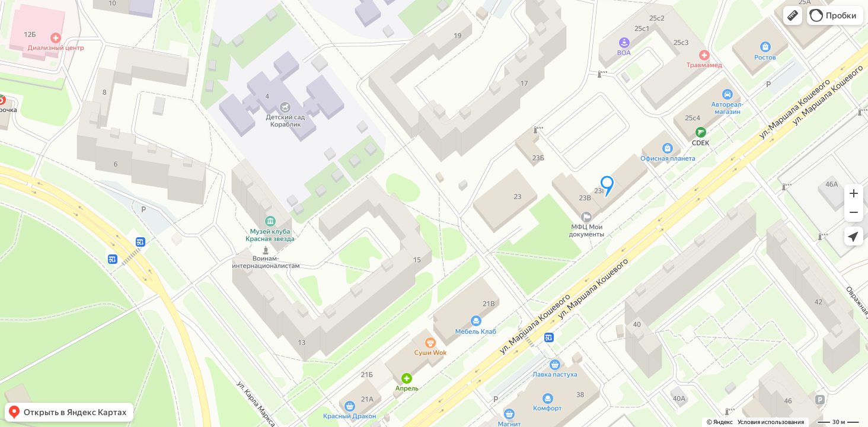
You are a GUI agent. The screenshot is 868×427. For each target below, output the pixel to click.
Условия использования (771, 422)
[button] (793, 15)
